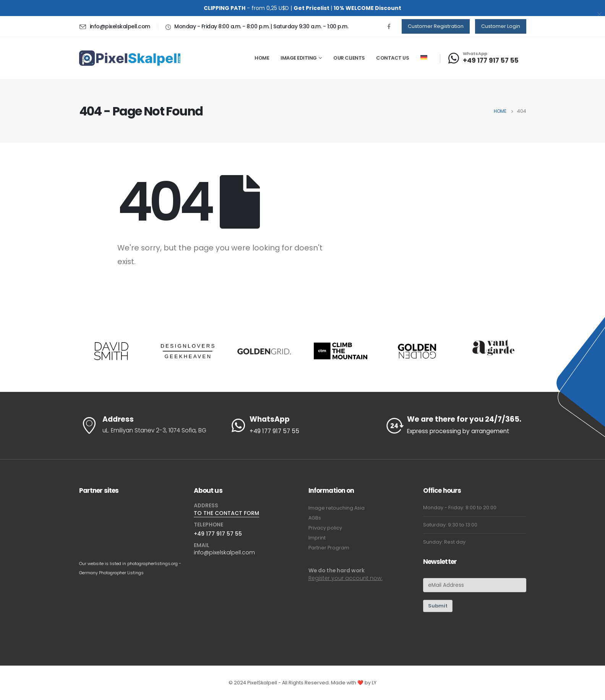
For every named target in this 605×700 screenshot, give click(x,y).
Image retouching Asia (337, 508)
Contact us (393, 58)
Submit (438, 606)
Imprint (317, 538)
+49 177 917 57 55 (218, 534)
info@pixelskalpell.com (224, 552)
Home (262, 58)
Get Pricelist (311, 8)
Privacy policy (325, 528)
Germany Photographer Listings (111, 573)
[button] (436, 26)
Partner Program (329, 548)
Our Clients (349, 58)
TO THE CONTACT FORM (226, 513)
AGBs (315, 518)
